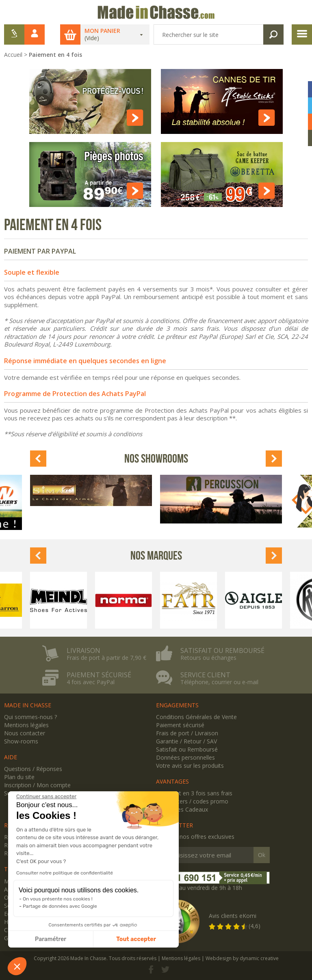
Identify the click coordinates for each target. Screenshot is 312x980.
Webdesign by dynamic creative (242, 958)
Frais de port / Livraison (187, 733)
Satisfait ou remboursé (222, 650)
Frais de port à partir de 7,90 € (106, 658)
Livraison (83, 650)
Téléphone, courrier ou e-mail (219, 682)
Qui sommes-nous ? (30, 717)
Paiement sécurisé (99, 675)
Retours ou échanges (208, 658)
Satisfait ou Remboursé (187, 749)
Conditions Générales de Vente (196, 717)
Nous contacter (25, 733)
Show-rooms (21, 741)
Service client (205, 675)
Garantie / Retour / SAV (186, 741)
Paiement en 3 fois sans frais (194, 793)
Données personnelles (185, 757)
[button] (17, 966)
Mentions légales (26, 725)
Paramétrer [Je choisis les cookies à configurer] (51, 939)
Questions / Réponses (33, 769)
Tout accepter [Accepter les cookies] (136, 939)
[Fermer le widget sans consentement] (46, 797)
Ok (262, 855)
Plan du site (19, 777)
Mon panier (102, 31)
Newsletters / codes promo (192, 801)
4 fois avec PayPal (91, 682)
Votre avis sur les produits (190, 766)
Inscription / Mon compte (37, 785)
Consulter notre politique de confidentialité (65, 873)
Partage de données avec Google (60, 906)
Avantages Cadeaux (182, 809)
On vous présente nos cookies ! (58, 899)
